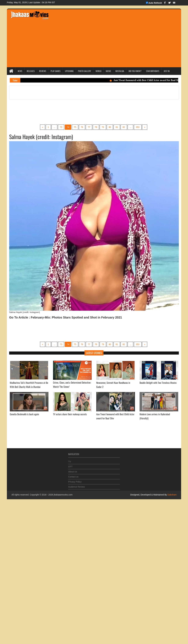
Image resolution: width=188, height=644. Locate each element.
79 (103, 127)
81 (117, 127)
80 (110, 127)
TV (70, 460)
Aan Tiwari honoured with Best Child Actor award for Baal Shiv (147, 80)
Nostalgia (120, 71)
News (20, 71)
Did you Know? (135, 71)
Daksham (172, 495)
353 (138, 127)
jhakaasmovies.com (63, 495)
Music (108, 71)
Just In (167, 71)
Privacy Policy (75, 480)
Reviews (43, 71)
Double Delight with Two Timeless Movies (158, 383)
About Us (73, 470)
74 (68, 127)
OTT (70, 465)
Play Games (56, 71)
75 (75, 127)
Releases (31, 71)
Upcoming (69, 71)
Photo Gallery (85, 71)
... (54, 127)
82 (124, 127)
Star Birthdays (153, 71)
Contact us (73, 475)
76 (82, 127)
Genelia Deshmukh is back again (24, 414)
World (98, 71)
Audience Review (76, 485)
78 (96, 127)
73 (61, 127)
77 (89, 127)
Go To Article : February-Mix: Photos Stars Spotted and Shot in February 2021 (66, 317)
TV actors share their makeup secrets (70, 414)
